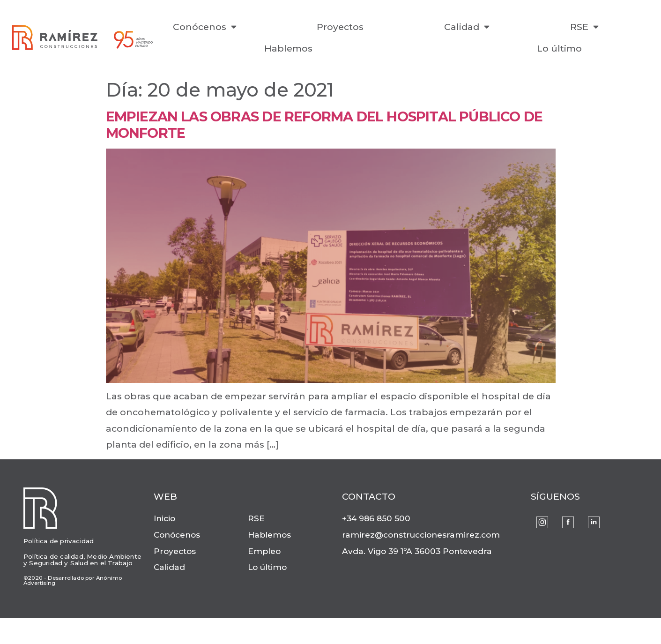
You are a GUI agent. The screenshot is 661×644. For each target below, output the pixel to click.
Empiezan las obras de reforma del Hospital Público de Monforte (324, 125)
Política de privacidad (59, 541)
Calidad (467, 26)
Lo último (559, 48)
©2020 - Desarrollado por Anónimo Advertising (73, 581)
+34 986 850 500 (376, 518)
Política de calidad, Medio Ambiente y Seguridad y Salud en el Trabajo (82, 559)
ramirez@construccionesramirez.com (421, 535)
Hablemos (288, 48)
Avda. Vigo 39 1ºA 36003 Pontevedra (417, 551)
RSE (584, 26)
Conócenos (205, 26)
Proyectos (340, 27)
